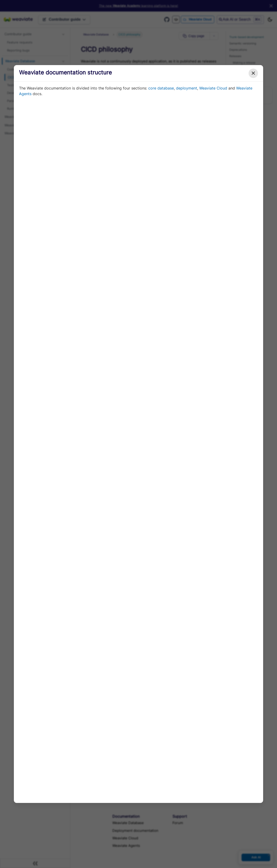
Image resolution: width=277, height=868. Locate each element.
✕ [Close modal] (253, 73)
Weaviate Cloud (213, 88)
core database (161, 88)
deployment (187, 88)
